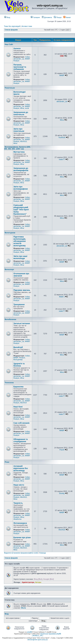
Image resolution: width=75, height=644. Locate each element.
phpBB (29, 632)
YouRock (62, 137)
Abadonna (17, 519)
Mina (22, 108)
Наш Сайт (9, 44)
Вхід (7, 17)
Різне (7, 462)
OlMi (62, 56)
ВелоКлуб (18, 347)
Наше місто (19, 485)
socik (27, 108)
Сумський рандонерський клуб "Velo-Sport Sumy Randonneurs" (21, 210)
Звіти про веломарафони (21, 188)
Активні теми (27, 26)
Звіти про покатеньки (19, 130)
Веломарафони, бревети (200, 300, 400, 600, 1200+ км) (17, 148)
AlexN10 (23, 141)
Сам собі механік (21, 423)
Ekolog (62, 493)
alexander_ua (19, 59)
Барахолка (18, 387)
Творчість (18, 503)
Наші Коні (18, 407)
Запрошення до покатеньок (21, 113)
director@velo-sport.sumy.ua (37, 640)
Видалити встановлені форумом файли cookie (21, 553)
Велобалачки (10, 319)
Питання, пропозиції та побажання (20, 67)
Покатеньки (10, 88)
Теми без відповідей (12, 26)
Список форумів (11, 30)
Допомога (47, 17)
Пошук (58, 17)
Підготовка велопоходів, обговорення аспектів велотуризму (20, 241)
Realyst (16, 61)
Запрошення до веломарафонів (21, 169)
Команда (43, 553)
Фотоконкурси (20, 523)
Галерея (35, 17)
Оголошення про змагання (21, 275)
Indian (28, 57)
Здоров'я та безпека (19, 365)
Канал (67, 17)
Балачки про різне (22, 538)
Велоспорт (9, 269)
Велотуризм (10, 233)
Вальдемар (18, 360)
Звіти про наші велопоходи (20, 257)
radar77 (62, 159)
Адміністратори (28, 582)
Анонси (17, 48)
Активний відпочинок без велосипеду (21, 468)
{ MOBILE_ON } (38, 636)
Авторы (38, 582)
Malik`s (62, 297)
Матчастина (19, 152)
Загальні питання (22, 324)
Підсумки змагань (22, 290)
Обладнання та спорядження (21, 440)
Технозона (9, 383)
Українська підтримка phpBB (51, 634)
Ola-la (23, 608)
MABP (27, 59)
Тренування (19, 305)
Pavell (62, 450)
